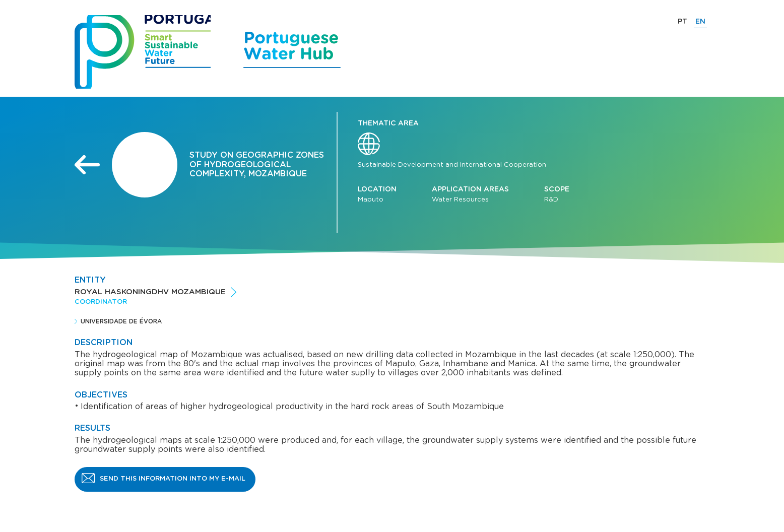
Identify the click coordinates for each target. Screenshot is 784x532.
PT (682, 22)
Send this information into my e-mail (173, 479)
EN (700, 22)
